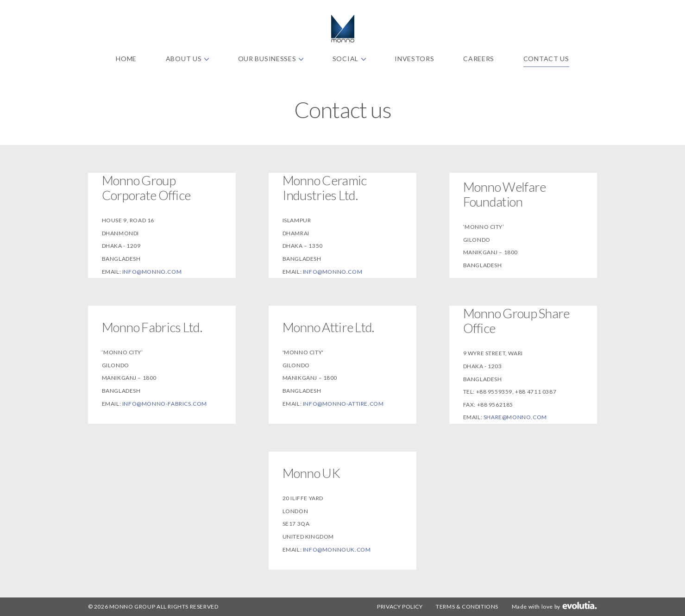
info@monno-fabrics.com (165, 404)
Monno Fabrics (343, 28)
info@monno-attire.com (343, 404)
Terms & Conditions (467, 607)
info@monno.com (152, 272)
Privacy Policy (400, 607)
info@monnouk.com (337, 550)
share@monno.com (515, 417)
